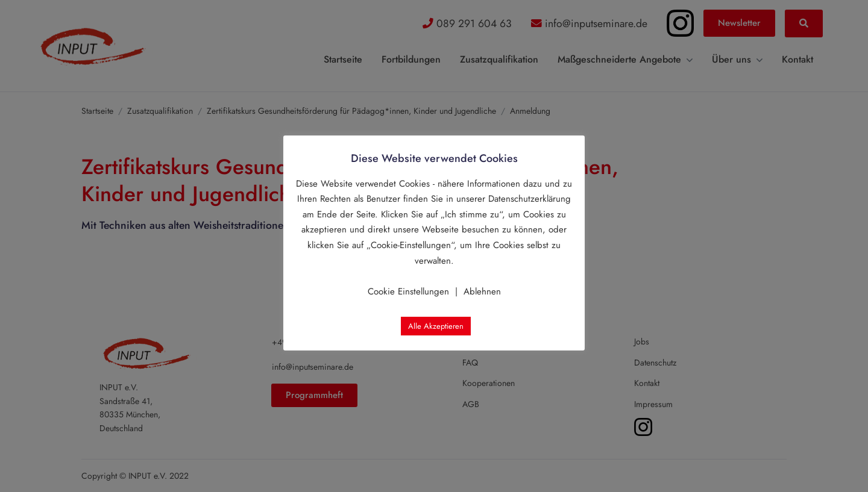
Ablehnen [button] (482, 291)
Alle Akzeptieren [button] (436, 326)
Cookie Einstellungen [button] (408, 291)
